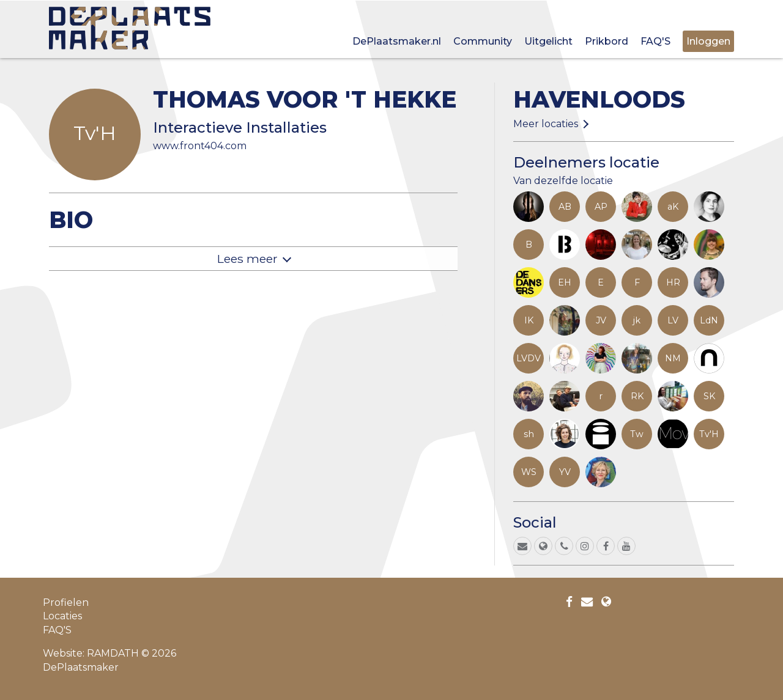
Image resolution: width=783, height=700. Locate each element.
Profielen (66, 602)
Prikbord (607, 41)
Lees (247, 259)
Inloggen (708, 41)
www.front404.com (200, 146)
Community (483, 41)
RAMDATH (113, 653)
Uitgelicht (548, 41)
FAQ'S (655, 41)
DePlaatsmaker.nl (397, 41)
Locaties (62, 616)
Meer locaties (546, 124)
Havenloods (599, 99)
